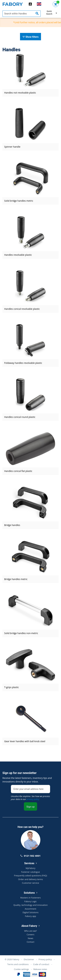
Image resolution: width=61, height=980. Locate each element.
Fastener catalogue (30, 872)
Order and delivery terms (30, 879)
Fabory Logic (30, 901)
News (30, 938)
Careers (30, 934)
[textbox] (22, 14)
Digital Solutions (31, 912)
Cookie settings (21, 969)
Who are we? (30, 931)
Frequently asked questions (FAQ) (30, 875)
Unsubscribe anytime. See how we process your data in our (30, 798)
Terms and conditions (18, 964)
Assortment (30, 909)
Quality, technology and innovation (30, 905)
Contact (30, 942)
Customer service (30, 883)
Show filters (30, 37)
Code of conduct (41, 964)
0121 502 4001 (30, 856)
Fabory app (30, 916)
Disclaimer (29, 959)
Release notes (40, 969)
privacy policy (33, 799)
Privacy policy (45, 959)
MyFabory (31, 868)
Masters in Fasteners (30, 898)
